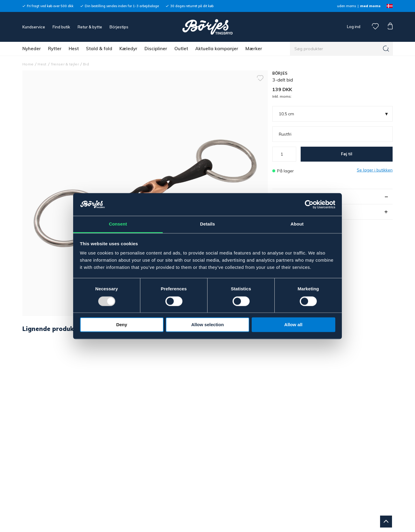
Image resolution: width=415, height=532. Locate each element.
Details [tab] (207, 224)
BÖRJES (280, 73)
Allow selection (207, 325)
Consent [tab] (118, 224)
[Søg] (386, 49)
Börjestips (119, 27)
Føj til (347, 154)
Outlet (181, 49)
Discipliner (156, 49)
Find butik (61, 27)
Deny (122, 325)
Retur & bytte (90, 27)
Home (28, 64)
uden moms (346, 6)
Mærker (254, 49)
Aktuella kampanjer (217, 49)
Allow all (293, 325)
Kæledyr (128, 49)
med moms (370, 6)
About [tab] (297, 224)
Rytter (55, 49)
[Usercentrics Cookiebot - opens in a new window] (309, 204)
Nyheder (32, 49)
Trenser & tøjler (65, 64)
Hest (74, 49)
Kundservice (34, 27)
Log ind (354, 27)
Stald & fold (99, 49)
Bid (86, 64)
